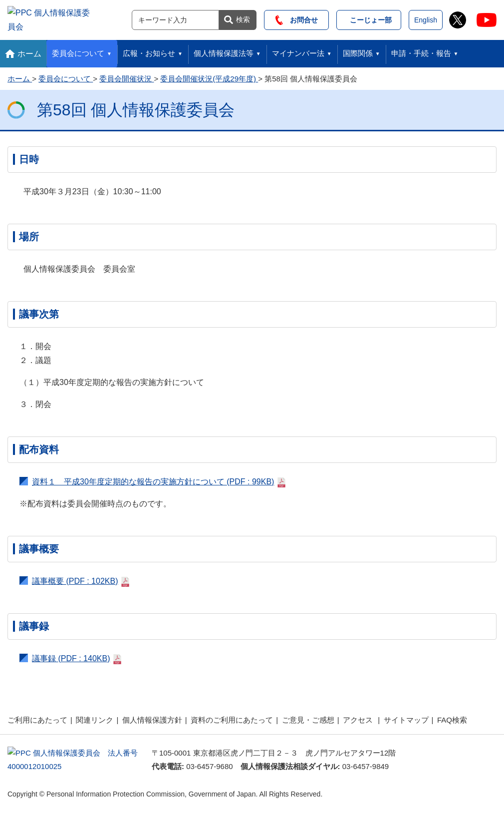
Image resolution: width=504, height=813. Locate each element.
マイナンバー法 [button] (298, 50)
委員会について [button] (78, 50)
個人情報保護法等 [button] (224, 50)
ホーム (29, 51)
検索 (243, 18)
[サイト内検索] (175, 18)
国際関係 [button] (358, 50)
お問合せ (297, 18)
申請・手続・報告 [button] (421, 50)
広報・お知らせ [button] (149, 50)
